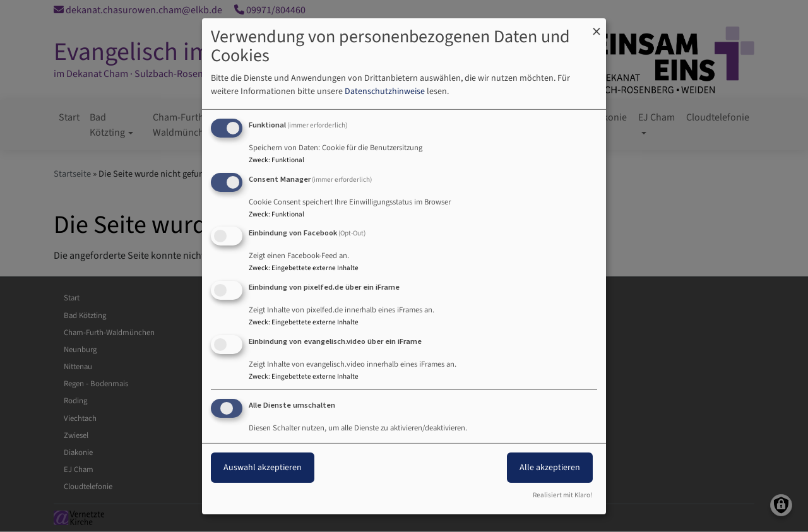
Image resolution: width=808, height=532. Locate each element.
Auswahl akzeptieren (263, 468)
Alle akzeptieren (550, 468)
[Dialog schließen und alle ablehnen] (597, 26)
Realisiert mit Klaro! (562, 495)
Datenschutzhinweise (385, 92)
